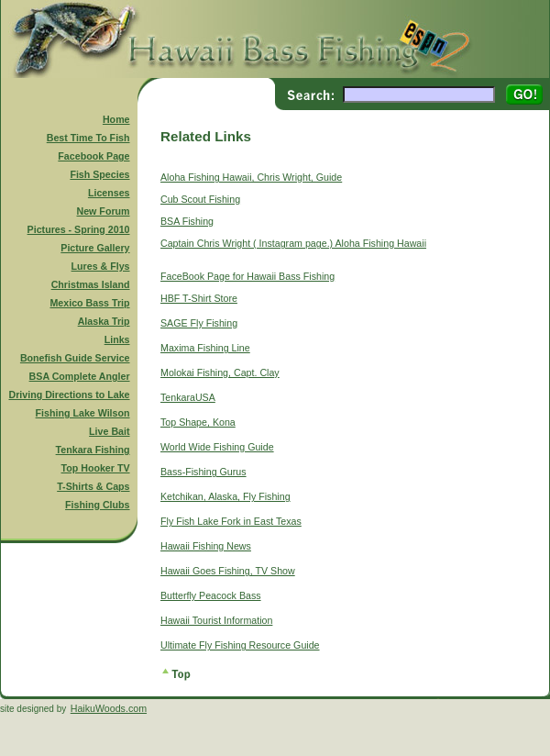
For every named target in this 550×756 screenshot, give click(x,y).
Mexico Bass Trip (89, 303)
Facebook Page (93, 156)
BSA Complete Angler (80, 376)
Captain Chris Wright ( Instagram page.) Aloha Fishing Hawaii (293, 243)
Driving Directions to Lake (69, 395)
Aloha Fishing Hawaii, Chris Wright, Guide (251, 177)
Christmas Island (91, 284)
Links (117, 339)
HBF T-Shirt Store (199, 298)
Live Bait (109, 431)
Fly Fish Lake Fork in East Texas (231, 521)
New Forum (104, 211)
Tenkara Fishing (93, 450)
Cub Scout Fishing (200, 199)
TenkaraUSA (188, 397)
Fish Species (99, 174)
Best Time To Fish (88, 138)
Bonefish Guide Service (75, 358)
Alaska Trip (104, 321)
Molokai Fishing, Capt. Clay (220, 372)
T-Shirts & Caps (93, 486)
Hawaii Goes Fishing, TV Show (228, 571)
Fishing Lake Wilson (83, 413)
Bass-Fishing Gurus (203, 472)
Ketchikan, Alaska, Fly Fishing (225, 496)
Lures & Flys (101, 266)
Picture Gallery (95, 248)
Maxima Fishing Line (205, 348)
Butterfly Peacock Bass (211, 595)
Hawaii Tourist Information (216, 620)
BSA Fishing (187, 221)
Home (116, 119)
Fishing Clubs (97, 505)
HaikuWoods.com (109, 708)
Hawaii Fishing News (206, 546)
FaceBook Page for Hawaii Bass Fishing (247, 276)
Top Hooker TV (96, 468)
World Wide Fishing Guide (217, 447)
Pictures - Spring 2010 (79, 229)
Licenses (109, 193)
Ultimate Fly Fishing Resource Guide (240, 645)
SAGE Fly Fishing (199, 323)
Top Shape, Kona (198, 422)
